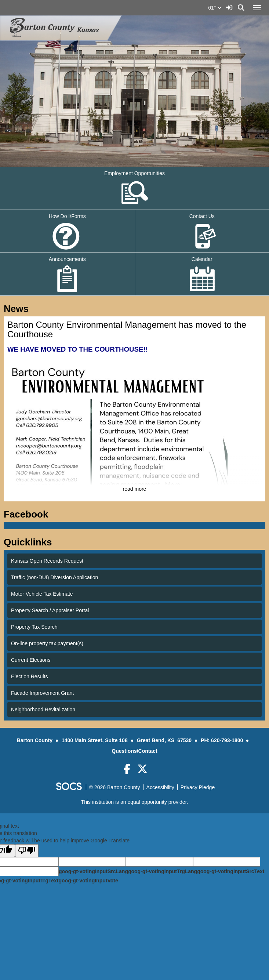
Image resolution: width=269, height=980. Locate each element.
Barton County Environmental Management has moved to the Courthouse (127, 329)
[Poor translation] (27, 851)
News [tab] (19, 309)
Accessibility (160, 787)
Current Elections (31, 660)
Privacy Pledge (198, 787)
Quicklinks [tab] (30, 542)
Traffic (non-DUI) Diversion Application (54, 577)
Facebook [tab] (28, 514)
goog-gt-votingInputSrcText (231, 871)
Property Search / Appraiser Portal (50, 610)
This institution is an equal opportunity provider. (135, 802)
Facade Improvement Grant (42, 693)
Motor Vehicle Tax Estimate (42, 594)
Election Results (29, 676)
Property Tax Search (34, 627)
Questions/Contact (134, 751)
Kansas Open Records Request (47, 561)
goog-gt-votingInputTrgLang (163, 871)
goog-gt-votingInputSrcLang (93, 871)
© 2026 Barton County (115, 787)
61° (215, 8)
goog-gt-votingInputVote (88, 881)
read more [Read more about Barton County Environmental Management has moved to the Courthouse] (135, 489)
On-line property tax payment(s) (47, 643)
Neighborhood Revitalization (43, 709)
